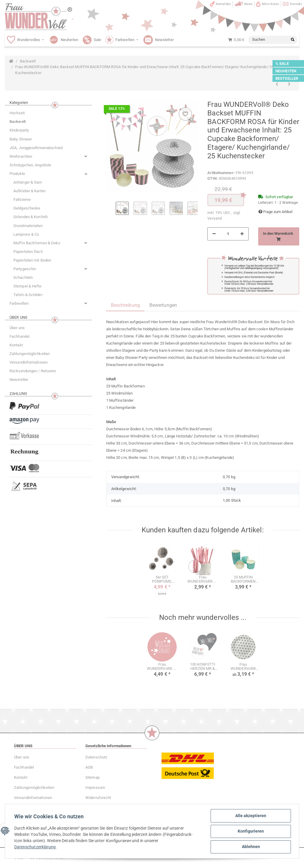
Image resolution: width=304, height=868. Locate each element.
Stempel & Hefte (28, 286)
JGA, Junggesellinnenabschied (36, 148)
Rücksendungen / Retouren (33, 371)
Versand (214, 218)
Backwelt (18, 122)
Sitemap (93, 777)
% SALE (282, 64)
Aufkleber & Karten (29, 191)
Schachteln (23, 277)
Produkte (17, 174)
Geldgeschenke (27, 208)
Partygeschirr (25, 269)
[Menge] (228, 234)
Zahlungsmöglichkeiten (30, 354)
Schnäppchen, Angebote (30, 165)
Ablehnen (251, 847)
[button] (48, 156)
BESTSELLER (287, 78)
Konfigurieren (250, 831)
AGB (89, 767)
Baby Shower (21, 139)
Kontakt (296, 4)
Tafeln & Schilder (28, 295)
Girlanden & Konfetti (30, 217)
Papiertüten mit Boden (32, 260)
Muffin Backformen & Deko (37, 243)
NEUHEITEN (286, 71)
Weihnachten (21, 156)
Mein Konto (270, 4)
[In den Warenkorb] (279, 236)
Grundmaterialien (28, 226)
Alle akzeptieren (250, 816)
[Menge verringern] (214, 234)
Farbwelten (19, 303)
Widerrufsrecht (98, 798)
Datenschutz (96, 757)
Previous (111, 212)
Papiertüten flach (28, 252)
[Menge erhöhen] (242, 234)
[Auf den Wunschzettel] (185, 114)
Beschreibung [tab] (125, 305)
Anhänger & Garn (28, 182)
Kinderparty (19, 130)
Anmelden (223, 4)
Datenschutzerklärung (35, 847)
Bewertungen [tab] (163, 305)
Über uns (17, 328)
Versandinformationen (29, 362)
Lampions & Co (26, 234)
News (248, 4)
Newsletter (19, 380)
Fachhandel (19, 336)
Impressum (95, 788)
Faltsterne (22, 200)
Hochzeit (17, 113)
